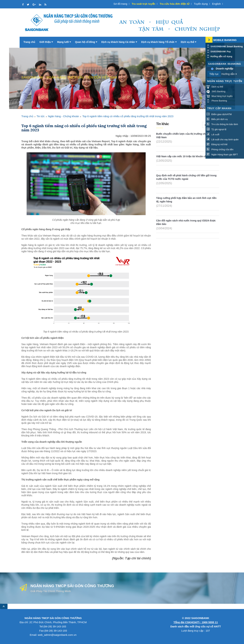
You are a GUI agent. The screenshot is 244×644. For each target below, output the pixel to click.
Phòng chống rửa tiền (220, 149)
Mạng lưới (64, 42)
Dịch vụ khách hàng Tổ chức (159, 42)
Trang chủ (29, 42)
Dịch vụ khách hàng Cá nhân (119, 42)
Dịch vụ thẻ (189, 42)
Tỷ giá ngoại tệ (216, 129)
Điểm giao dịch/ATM (219, 114)
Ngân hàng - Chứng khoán (64, 116)
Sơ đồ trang (120, 4)
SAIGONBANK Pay (219, 52)
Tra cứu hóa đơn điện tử (175, 4)
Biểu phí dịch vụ (217, 119)
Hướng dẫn (229, 74)
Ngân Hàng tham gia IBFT (222, 155)
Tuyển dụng (201, 4)
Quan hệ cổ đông (86, 42)
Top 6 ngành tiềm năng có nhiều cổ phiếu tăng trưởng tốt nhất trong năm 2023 (128, 116)
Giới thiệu (46, 42)
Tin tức (41, 116)
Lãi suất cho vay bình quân (222, 139)
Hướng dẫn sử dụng (219, 56)
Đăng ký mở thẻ (217, 144)
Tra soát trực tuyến (143, 4)
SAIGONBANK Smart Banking (225, 46)
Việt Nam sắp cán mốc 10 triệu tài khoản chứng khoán (188, 156)
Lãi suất (213, 134)
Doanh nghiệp (225, 68)
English (216, 4)
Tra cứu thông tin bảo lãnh (222, 124)
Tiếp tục (214, 74)
